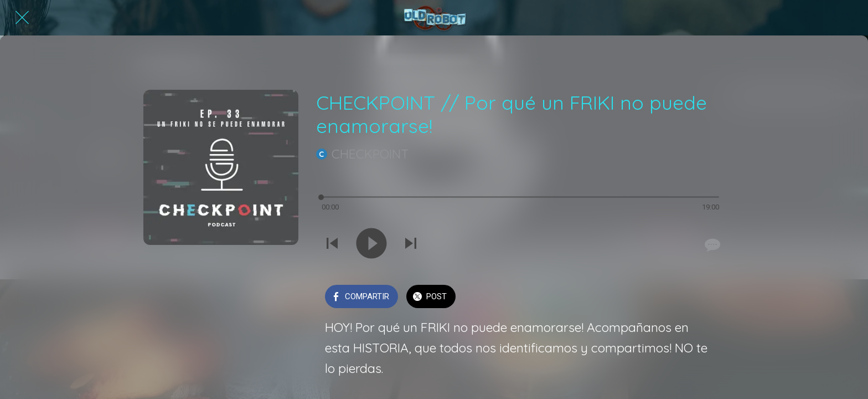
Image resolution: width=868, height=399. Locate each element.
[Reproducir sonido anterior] (332, 244)
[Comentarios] (711, 245)
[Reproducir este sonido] (371, 244)
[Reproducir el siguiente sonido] (411, 244)
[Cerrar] (22, 18)
